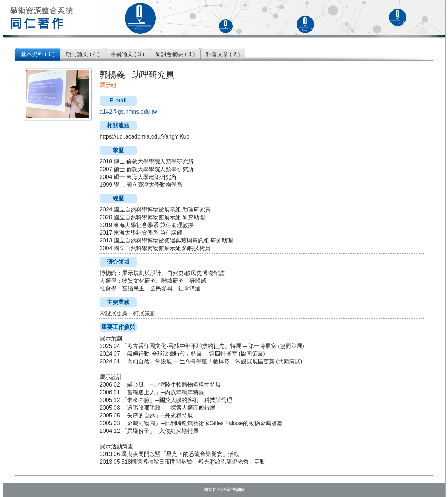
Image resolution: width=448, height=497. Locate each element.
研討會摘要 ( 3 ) (175, 54)
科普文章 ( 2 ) (223, 54)
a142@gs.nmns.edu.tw (128, 112)
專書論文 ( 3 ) (128, 54)
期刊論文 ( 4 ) (83, 54)
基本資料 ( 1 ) (38, 54)
